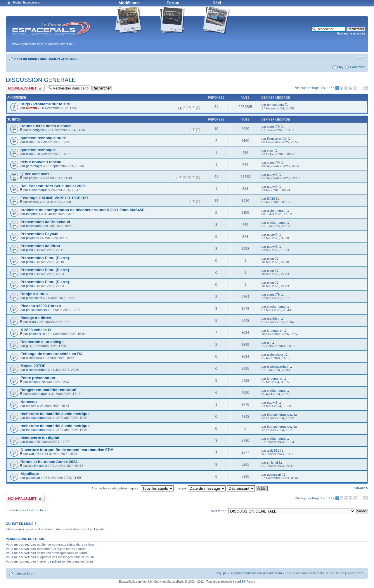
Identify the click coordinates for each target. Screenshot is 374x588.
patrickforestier (37, 310)
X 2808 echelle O (36, 330)
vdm (270, 151)
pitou (30, 250)
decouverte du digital (40, 438)
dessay (34, 202)
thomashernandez (39, 418)
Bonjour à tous (34, 294)
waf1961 (35, 454)
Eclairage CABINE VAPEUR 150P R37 (54, 198)
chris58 (31, 406)
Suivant (359, 488)
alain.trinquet (276, 211)
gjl (28, 346)
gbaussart (33, 478)
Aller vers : (218, 511)
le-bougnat (37, 130)
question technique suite (43, 138)
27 (365, 88)
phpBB (239, 582)
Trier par (200, 488)
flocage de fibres (36, 318)
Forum (173, 3)
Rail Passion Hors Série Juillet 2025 (53, 186)
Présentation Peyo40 (39, 234)
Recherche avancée (351, 33)
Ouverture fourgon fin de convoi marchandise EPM (67, 450)
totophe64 (33, 214)
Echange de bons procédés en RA (52, 354)
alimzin (31, 108)
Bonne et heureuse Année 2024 (49, 462)
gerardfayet (34, 166)
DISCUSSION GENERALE (59, 59)
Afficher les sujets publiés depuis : (133, 488)
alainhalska (34, 358)
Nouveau (29, 402)
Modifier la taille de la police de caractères (361, 58)
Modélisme (129, 3)
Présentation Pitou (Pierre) (45, 258)
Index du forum (25, 59)
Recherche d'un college (42, 342)
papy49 (34, 178)
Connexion (357, 67)
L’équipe (221, 573)
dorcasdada (276, 105)
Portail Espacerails (26, 2)
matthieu (273, 319)
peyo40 (31, 238)
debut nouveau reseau (41, 162)
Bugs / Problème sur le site (45, 104)
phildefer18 (37, 334)
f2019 (271, 199)
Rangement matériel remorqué (48, 390)
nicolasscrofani (37, 370)
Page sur (322, 88)
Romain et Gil (277, 139)
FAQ (340, 67)
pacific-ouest (38, 466)
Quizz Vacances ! (36, 174)
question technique (38, 150)
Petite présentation (38, 378)
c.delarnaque (38, 190)
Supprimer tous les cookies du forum (256, 573)
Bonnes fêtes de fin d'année (46, 126)
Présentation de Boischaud (45, 222)
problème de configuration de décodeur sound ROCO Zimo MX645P (82, 210)
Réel (217, 3)
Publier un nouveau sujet (25, 88)
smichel (272, 463)
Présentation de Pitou (40, 246)
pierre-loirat (34, 298)
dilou (29, 142)
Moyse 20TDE (33, 366)
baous (33, 382)
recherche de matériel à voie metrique (55, 414)
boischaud (33, 226)
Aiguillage (30, 474)
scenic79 (273, 127)
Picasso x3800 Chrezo (41, 306)
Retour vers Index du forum (29, 510)
